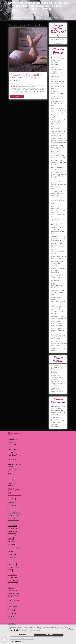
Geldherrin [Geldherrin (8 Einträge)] (12, 545)
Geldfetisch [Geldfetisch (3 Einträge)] (12, 541)
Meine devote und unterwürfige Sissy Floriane (58, 330)
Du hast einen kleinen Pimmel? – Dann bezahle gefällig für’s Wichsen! (58, 61)
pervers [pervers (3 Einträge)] (16, 568)
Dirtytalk (11, 452)
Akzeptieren (42, 638)
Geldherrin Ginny (14, 460)
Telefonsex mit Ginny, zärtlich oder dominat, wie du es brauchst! (26, 77)
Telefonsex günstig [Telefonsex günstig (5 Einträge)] (14, 594)
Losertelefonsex (14, 469)
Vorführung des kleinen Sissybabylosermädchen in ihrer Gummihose (59, 185)
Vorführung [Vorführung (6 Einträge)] (12, 613)
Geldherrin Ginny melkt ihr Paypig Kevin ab (57, 286)
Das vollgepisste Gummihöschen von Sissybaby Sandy (59, 110)
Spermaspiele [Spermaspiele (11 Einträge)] (13, 584)
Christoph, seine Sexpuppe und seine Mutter (59, 252)
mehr (65, 638)
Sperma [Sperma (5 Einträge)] (15, 581)
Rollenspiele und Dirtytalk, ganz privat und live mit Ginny (59, 323)
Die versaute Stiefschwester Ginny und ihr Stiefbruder (59, 344)
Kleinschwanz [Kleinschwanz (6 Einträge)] (13, 554)
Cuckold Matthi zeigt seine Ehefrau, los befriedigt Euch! (59, 133)
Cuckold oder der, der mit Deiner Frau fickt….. (58, 292)
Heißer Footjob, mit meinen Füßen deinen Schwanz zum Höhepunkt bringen (58, 310)
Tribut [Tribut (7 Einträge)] (10, 603)
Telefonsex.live (58, 43)
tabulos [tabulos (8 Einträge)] (11, 587)
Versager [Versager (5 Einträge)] (11, 610)
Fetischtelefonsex (14, 455)
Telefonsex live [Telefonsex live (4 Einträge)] (13, 597)
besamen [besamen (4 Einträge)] (11, 509)
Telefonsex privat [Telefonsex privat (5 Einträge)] (14, 600)
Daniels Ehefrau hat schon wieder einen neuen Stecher (58, 147)
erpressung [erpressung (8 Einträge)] (12, 535)
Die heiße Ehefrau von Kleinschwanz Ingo (58, 103)
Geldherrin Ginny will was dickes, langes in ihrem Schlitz (59, 238)
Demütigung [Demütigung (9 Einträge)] (13, 525)
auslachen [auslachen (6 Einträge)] (12, 502)
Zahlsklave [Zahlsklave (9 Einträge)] (12, 623)
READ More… (17, 96)
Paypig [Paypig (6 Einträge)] (11, 568)
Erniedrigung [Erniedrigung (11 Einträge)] (13, 532)
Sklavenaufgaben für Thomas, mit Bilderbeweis (59, 122)
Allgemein (12, 440)
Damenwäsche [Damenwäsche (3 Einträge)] (13, 522)
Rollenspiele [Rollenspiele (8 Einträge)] (12, 574)
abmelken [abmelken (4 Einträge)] (12, 499)
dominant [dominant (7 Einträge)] (16, 528)
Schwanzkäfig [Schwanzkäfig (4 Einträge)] (13, 577)
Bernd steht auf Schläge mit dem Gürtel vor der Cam (58, 245)
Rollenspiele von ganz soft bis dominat (57, 263)
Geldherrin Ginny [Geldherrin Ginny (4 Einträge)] (14, 548)
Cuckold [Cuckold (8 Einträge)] (16, 515)
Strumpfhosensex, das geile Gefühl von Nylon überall (59, 337)
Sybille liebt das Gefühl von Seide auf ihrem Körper (59, 162)
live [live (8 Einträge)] (15, 558)
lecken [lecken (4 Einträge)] (11, 558)
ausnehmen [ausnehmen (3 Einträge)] (12, 505)
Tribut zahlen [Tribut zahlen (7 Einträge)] (13, 607)
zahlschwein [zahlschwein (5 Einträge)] (12, 620)
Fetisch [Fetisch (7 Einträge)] (11, 538)
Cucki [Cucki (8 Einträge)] (10, 515)
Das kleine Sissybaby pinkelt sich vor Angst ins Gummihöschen (59, 140)
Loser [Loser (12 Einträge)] (10, 561)
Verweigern (20, 638)
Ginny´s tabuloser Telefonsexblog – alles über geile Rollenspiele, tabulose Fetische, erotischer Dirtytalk (38, 6)
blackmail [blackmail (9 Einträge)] (12, 512)
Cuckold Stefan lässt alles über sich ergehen (59, 202)
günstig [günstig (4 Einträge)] (11, 551)
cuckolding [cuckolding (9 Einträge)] (12, 519)
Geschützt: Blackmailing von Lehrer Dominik (58, 82)
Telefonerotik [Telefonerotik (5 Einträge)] (13, 590)
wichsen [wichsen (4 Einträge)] (11, 616)
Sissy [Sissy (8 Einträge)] (10, 581)
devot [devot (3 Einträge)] (10, 528)
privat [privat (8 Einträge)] (10, 571)
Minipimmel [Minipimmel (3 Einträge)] (12, 564)
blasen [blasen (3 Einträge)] (18, 512)
